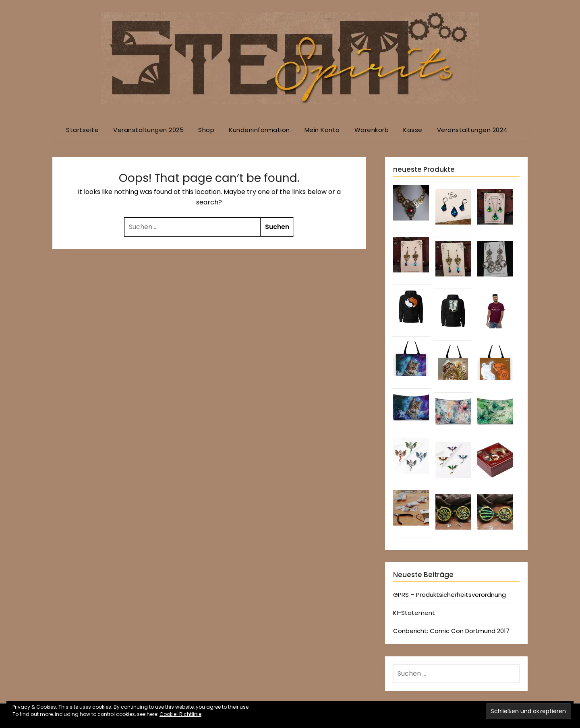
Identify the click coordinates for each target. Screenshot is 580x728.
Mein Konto (322, 130)
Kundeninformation (259, 130)
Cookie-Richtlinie (180, 714)
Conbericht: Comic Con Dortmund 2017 (451, 631)
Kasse (413, 130)
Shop (206, 130)
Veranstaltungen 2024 (472, 130)
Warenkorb (372, 130)
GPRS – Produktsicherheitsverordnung (449, 595)
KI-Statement (414, 613)
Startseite (82, 130)
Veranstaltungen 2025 (148, 130)
